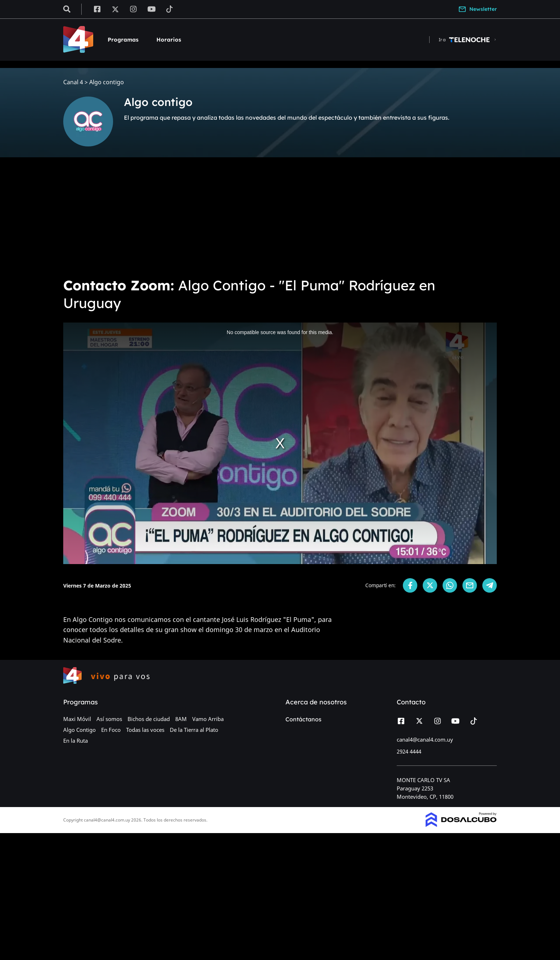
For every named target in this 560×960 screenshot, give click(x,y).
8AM (181, 719)
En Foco (111, 730)
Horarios (169, 40)
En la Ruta (76, 741)
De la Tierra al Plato (194, 730)
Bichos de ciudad (149, 719)
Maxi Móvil (77, 719)
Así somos (109, 719)
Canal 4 (73, 82)
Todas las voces (145, 730)
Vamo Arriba (208, 719)
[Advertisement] (280, 217)
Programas (123, 40)
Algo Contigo (79, 730)
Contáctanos (303, 719)
